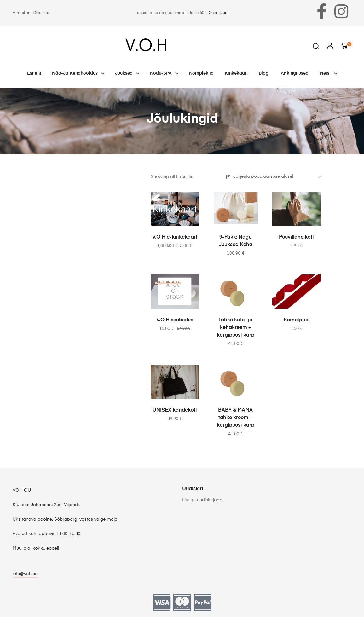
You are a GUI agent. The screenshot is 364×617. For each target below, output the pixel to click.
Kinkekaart (236, 73)
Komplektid (201, 73)
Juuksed (127, 73)
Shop (165, 132)
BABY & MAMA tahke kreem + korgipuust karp (236, 418)
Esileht (34, 73)
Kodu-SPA (164, 73)
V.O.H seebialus (175, 320)
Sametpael (297, 320)
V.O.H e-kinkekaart (175, 237)
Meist (328, 73)
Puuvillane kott (296, 237)
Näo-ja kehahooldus (78, 73)
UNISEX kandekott (175, 410)
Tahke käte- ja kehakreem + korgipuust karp (236, 328)
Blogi (264, 73)
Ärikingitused (295, 73)
